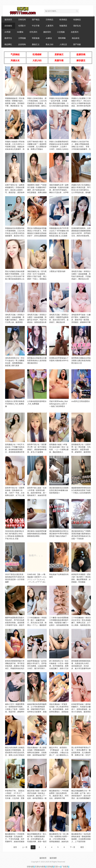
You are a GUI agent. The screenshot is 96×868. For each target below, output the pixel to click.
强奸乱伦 (77, 26)
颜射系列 (47, 32)
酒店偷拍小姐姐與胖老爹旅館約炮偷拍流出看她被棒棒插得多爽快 (37, 534)
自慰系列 (75, 32)
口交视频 (61, 32)
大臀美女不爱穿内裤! (57, 271)
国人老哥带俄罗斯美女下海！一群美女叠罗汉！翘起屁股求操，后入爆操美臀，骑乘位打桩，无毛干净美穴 (81, 753)
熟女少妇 (49, 44)
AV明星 (8, 32)
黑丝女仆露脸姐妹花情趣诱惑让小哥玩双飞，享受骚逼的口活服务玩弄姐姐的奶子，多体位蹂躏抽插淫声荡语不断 (37, 233)
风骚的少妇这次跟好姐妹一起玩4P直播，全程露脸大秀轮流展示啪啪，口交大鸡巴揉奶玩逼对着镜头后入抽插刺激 (59, 103)
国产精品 (36, 20)
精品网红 (8, 44)
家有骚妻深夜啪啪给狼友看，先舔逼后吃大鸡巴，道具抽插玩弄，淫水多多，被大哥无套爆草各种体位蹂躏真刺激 (81, 666)
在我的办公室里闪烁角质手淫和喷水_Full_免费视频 (15, 404)
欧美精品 (63, 20)
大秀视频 (22, 38)
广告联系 (65, 867)
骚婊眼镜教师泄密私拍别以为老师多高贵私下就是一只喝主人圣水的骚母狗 (81, 490)
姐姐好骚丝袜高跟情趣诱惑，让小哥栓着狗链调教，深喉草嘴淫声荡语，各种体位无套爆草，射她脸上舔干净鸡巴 (37, 709)
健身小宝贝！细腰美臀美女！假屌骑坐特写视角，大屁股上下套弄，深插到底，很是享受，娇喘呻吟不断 (15, 709)
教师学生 (8, 38)
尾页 (82, 847)
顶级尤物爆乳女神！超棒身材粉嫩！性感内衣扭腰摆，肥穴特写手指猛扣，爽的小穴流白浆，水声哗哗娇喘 (59, 190)
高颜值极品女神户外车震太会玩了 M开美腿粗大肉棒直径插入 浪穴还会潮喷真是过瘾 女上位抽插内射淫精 (59, 233)
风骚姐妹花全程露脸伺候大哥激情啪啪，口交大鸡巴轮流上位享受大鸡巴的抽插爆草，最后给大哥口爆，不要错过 (15, 233)
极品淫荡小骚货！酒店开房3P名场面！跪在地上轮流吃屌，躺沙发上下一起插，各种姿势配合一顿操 (37, 796)
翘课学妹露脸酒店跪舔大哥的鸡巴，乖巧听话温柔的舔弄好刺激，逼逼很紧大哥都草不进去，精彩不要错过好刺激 (15, 623)
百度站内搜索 (40, 867)
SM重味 (20, 32)
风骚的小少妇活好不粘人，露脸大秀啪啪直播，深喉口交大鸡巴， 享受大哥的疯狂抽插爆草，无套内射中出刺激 (81, 147)
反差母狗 (22, 44)
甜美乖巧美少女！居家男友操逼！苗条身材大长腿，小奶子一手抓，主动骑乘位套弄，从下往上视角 (15, 493)
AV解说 (49, 38)
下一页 (72, 847)
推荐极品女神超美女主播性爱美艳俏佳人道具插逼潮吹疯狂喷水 (37, 361)
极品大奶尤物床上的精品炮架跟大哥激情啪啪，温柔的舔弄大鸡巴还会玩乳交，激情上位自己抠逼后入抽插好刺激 (15, 753)
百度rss (57, 867)
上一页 (25, 847)
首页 (15, 847)
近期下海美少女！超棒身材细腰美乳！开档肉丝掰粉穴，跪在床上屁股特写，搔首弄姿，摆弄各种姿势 (15, 190)
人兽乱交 (63, 44)
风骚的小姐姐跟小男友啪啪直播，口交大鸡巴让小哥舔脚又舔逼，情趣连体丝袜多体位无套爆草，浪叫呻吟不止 (15, 147)
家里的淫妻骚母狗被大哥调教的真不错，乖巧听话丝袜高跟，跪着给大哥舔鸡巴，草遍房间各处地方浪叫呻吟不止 (15, 666)
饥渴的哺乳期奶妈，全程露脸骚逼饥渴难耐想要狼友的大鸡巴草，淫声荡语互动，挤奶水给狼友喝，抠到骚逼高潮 (81, 233)
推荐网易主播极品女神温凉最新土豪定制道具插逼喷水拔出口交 (81, 361)
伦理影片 (22, 26)
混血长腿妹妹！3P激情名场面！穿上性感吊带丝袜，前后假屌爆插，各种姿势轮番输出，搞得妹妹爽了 (59, 709)
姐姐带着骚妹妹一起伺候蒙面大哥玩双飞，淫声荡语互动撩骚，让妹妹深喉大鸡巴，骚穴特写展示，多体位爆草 (37, 666)
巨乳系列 (33, 32)
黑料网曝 (62, 38)
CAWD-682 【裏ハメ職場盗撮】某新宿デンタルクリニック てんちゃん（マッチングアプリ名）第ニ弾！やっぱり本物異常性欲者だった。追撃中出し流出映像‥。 (37, 582)
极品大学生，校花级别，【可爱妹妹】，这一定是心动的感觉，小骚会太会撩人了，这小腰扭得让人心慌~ (59, 753)
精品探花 (76, 38)
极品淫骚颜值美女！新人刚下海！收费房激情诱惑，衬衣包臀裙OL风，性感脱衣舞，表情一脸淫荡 (37, 839)
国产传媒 (77, 44)
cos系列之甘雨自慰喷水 (81, 401)
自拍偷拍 (8, 26)
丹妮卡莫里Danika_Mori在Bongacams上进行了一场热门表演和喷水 (59, 404)
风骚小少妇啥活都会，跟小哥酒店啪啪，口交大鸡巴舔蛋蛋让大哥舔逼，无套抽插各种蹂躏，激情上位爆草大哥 (37, 103)
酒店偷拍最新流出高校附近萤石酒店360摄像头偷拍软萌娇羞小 (59, 490)
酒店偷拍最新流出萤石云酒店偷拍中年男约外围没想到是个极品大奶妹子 (59, 534)
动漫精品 (77, 20)
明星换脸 (36, 38)
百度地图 (50, 867)
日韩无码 (22, 20)
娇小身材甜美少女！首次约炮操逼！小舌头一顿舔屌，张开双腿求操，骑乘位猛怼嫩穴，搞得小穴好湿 (59, 666)
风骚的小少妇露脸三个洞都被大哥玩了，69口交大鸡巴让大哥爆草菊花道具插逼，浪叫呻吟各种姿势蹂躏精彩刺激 (81, 103)
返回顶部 (53, 858)
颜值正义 (36, 44)
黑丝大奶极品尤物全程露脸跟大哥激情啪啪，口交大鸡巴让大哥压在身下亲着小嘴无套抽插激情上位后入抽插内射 (15, 276)
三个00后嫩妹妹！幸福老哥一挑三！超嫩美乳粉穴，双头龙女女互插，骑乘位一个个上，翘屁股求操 (37, 623)
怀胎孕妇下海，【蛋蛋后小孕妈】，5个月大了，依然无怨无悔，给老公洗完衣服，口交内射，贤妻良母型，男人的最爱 (15, 796)
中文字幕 (36, 26)
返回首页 (8, 20)
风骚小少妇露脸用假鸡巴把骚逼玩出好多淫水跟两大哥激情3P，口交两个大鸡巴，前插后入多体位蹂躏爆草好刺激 (59, 147)
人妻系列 (49, 26)
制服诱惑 (63, 26)
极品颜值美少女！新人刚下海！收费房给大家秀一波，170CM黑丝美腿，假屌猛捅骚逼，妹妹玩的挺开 (59, 839)
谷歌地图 (30, 867)
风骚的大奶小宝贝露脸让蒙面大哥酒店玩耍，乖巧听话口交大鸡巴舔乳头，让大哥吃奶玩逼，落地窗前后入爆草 (81, 190)
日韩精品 (49, 20)
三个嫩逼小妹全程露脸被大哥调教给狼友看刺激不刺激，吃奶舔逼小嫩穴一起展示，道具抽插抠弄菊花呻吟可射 (59, 623)
